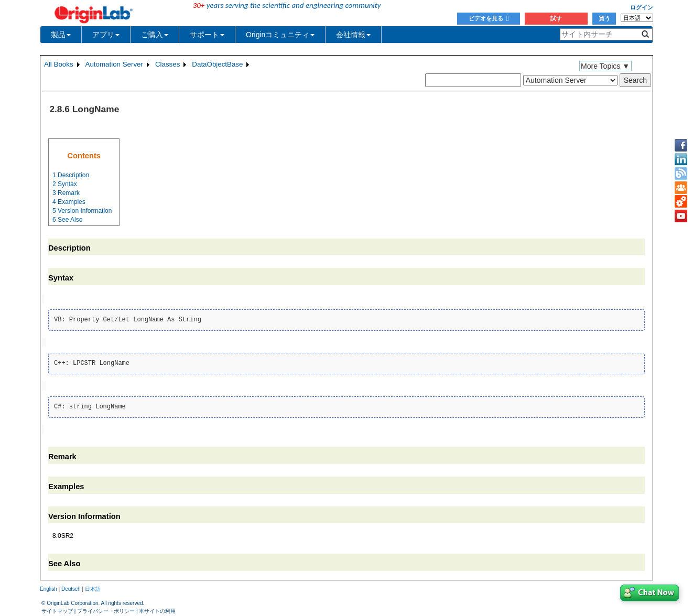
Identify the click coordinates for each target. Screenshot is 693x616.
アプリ (106, 35)
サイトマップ (57, 608)
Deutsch (71, 587)
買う (604, 18)
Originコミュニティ (280, 35)
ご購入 (155, 35)
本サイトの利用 (157, 608)
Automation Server (114, 64)
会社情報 (353, 35)
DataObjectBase (217, 64)
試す (556, 18)
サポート (207, 35)
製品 (61, 35)
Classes (167, 64)
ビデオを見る (489, 18)
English (48, 587)
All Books (59, 64)
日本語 (93, 587)
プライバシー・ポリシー (106, 608)
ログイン (642, 7)
